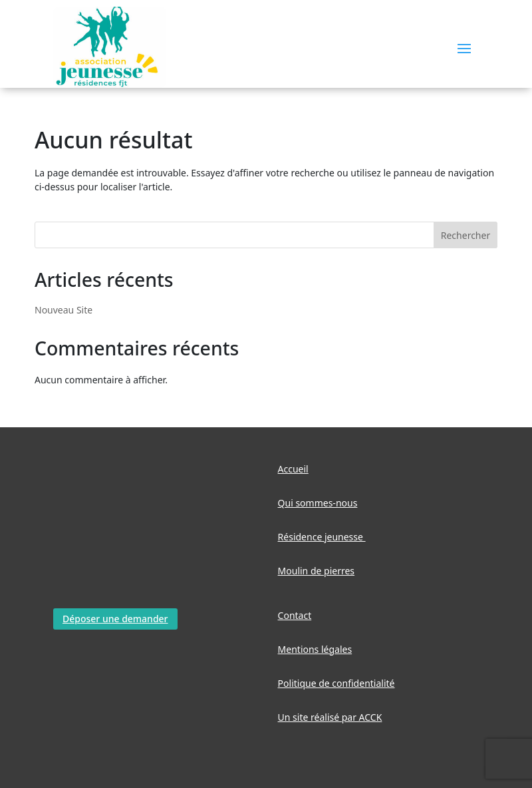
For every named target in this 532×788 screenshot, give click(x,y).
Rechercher (465, 235)
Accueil (293, 469)
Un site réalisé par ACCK (330, 717)
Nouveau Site (64, 310)
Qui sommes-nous (318, 503)
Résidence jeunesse (322, 537)
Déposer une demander (115, 619)
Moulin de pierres (317, 571)
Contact (295, 615)
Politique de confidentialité (336, 683)
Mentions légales (315, 649)
